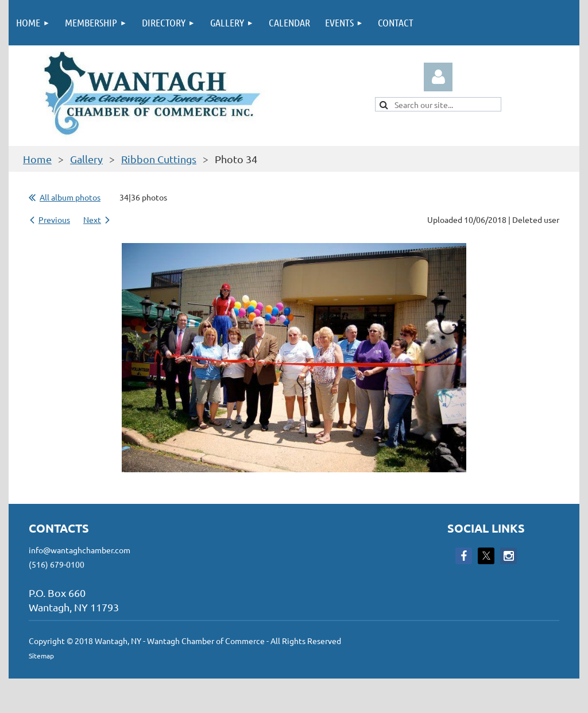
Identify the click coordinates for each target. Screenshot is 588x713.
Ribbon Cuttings (159, 159)
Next (92, 219)
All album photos (70, 197)
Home (37, 159)
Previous (54, 219)
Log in (438, 77)
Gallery (86, 159)
